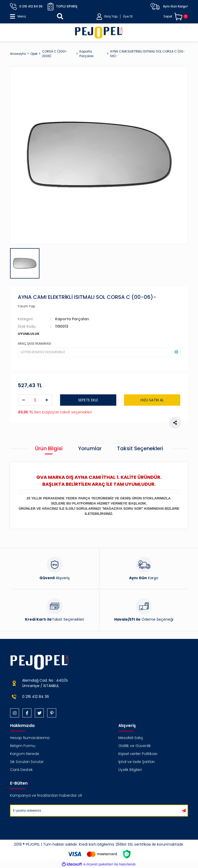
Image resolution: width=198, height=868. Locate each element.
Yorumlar (90, 448)
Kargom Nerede (25, 754)
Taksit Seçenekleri (140, 448)
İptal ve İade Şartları (137, 762)
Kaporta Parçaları (72, 319)
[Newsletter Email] (95, 811)
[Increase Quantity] (47, 400)
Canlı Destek (21, 770)
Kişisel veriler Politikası (138, 754)
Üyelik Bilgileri (130, 770)
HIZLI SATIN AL (152, 400)
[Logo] (99, 32)
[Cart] (176, 17)
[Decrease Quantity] (23, 400)
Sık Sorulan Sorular (27, 762)
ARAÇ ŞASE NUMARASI (34, 344)
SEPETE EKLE (88, 400)
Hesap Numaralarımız (30, 738)
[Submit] (184, 811)
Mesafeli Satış (131, 738)
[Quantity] (35, 400)
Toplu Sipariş (63, 6)
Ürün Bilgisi (49, 448)
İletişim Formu (23, 746)
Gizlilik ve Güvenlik (135, 746)
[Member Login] (115, 17)
